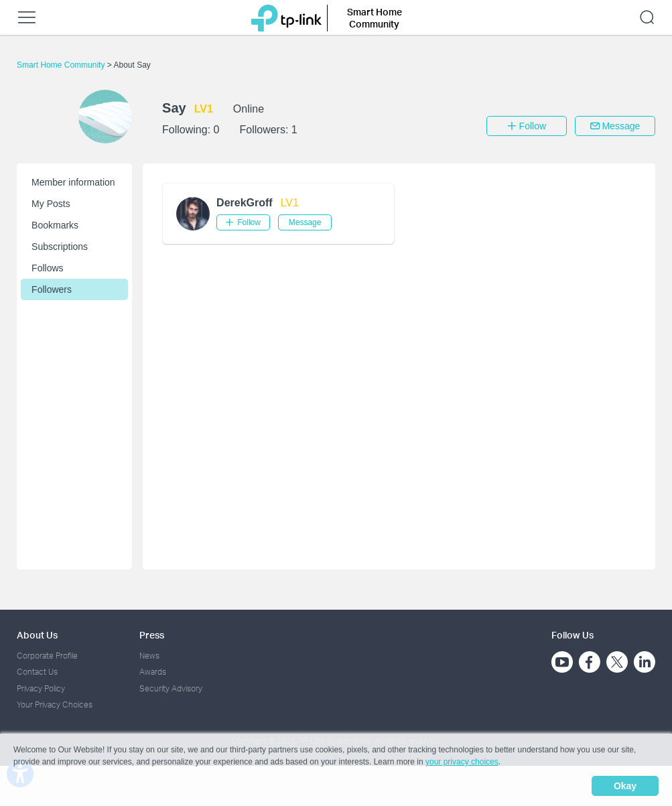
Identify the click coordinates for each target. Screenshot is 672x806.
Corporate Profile (47, 656)
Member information (73, 182)
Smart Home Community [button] (375, 18)
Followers (52, 289)
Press (152, 635)
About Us (37, 635)
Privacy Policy (41, 688)
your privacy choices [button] (462, 762)
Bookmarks (55, 225)
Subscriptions (60, 247)
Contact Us (37, 672)
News (149, 656)
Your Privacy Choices (55, 704)
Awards (153, 672)
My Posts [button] (51, 204)
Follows (47, 268)
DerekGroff (245, 203)
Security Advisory (171, 688)
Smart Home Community (62, 65)
